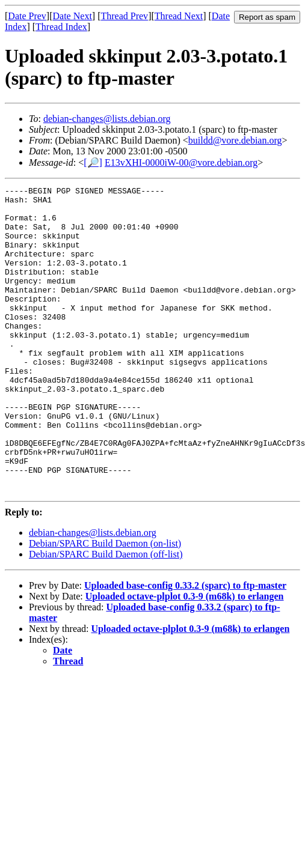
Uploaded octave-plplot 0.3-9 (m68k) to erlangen (185, 657)
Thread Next (179, 16)
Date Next (72, 16)
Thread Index (61, 27)
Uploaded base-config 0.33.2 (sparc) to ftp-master (185, 647)
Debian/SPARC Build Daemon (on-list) (105, 605)
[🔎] (93, 162)
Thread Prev (124, 16)
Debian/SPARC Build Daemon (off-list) (106, 615)
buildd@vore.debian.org (235, 140)
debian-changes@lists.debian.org (107, 119)
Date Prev (27, 16)
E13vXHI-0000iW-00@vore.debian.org (181, 162)
